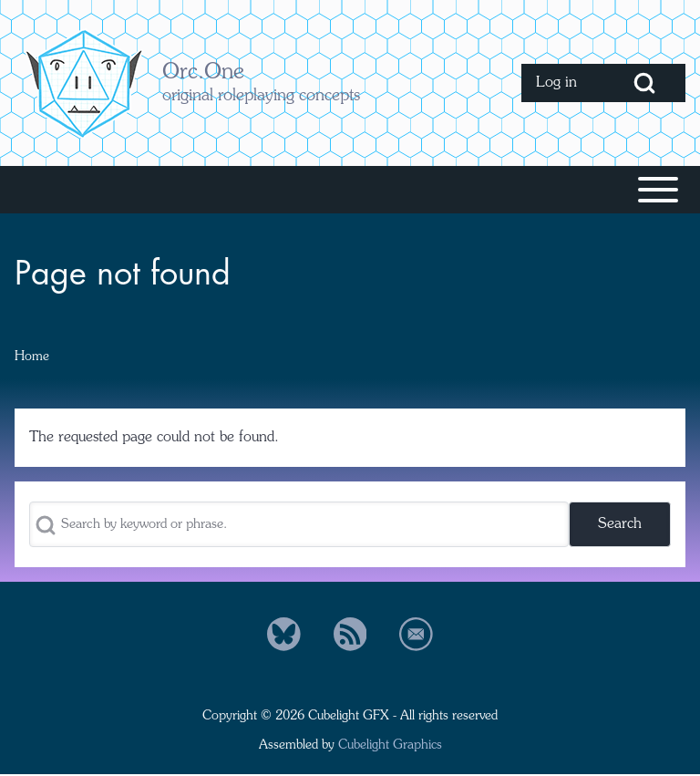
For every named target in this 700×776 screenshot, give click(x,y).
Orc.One (203, 73)
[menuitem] (562, 83)
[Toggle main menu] (350, 190)
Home (32, 357)
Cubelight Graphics (390, 746)
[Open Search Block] (644, 83)
